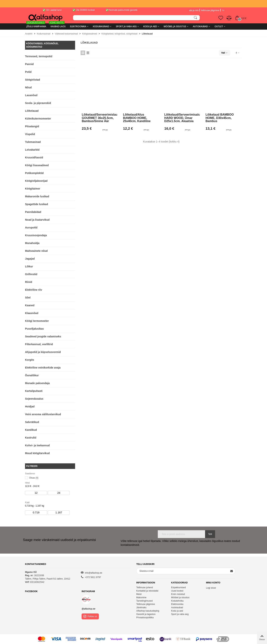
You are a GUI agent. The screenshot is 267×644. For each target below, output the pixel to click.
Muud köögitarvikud (37, 453)
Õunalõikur (32, 375)
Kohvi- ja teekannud (37, 445)
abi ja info (194, 10)
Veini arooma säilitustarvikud (43, 414)
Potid (28, 72)
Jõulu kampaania (36, 25)
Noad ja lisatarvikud (37, 220)
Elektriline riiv (34, 290)
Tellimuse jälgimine (146, 604)
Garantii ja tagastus (146, 614)
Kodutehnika (177, 601)
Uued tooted (177, 591)
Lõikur (29, 266)
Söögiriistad (33, 80)
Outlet (219, 26)
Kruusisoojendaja (36, 235)
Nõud (28, 87)
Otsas (34, 478)
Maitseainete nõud (36, 251)
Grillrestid (31, 274)
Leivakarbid (32, 150)
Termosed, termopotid (39, 56)
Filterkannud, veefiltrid (39, 344)
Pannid (29, 64)
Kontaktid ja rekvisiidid (147, 591)
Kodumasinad (101, 26)
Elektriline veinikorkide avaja (43, 368)
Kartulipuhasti (34, 391)
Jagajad (30, 259)
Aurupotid (31, 228)
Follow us (90, 616)
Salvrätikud (32, 422)
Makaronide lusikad (37, 196)
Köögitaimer (33, 189)
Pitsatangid (32, 126)
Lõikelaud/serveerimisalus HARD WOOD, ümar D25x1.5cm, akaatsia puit (182, 118)
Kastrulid (31, 438)
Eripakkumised (178, 587)
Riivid (29, 282)
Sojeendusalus (34, 399)
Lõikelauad (32, 111)
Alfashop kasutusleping (148, 611)
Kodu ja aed (150, 26)
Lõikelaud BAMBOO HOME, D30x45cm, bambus (220, 118)
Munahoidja (32, 243)
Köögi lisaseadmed (37, 165)
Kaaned (30, 305)
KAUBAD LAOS (57, 25)
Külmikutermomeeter (38, 119)
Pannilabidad (33, 212)
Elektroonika (78, 26)
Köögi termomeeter (37, 321)
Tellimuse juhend (145, 587)
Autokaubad (200, 26)
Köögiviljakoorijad (36, 181)
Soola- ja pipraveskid (38, 103)
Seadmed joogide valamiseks (43, 336)
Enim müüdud (178, 594)
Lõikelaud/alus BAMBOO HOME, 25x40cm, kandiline (137, 118)
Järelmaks (141, 608)
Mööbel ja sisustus (175, 26)
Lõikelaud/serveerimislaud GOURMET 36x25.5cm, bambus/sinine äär (99, 118)
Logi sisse (211, 588)
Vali (225, 53)
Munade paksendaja (37, 383)
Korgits (30, 360)
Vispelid (30, 134)
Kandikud (31, 430)
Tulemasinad (33, 142)
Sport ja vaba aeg (126, 26)
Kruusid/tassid (34, 157)
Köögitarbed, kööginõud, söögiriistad (42, 45)
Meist (139, 594)
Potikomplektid (34, 173)
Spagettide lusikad (37, 204)
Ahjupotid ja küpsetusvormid (43, 352)
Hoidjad (30, 406)
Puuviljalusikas (34, 329)
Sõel (28, 298)
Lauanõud (31, 95)
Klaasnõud (32, 313)
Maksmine (141, 597)
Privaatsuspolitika (145, 618)
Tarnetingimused (144, 601)
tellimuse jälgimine (210, 10)
